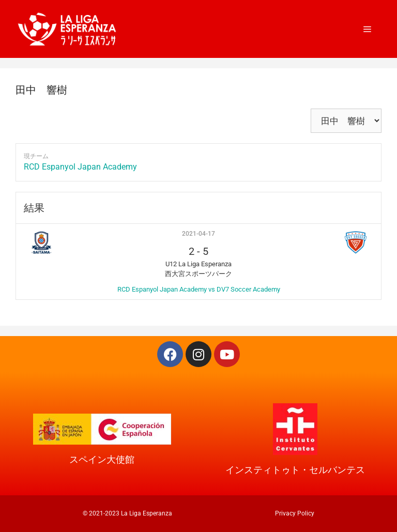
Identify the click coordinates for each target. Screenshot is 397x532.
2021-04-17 (198, 234)
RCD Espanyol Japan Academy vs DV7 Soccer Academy (199, 289)
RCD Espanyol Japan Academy (80, 167)
